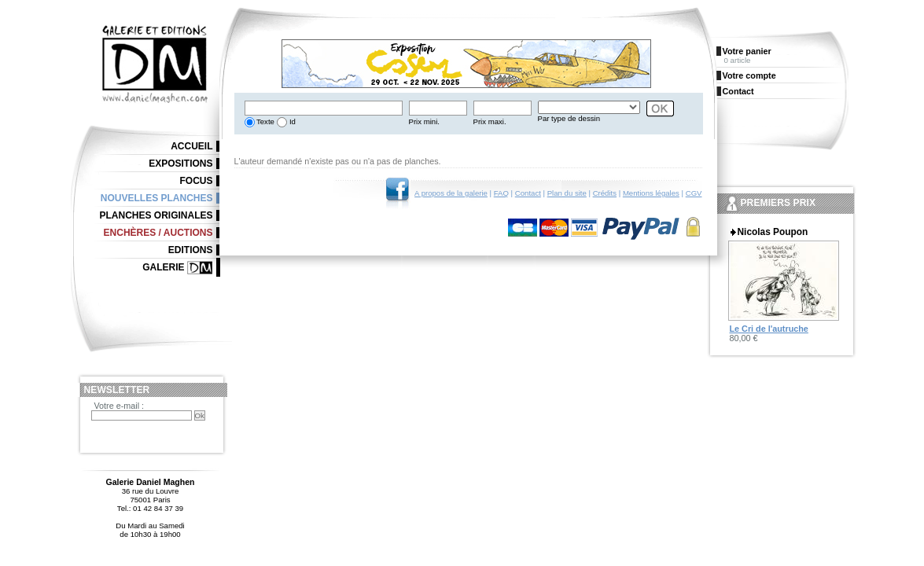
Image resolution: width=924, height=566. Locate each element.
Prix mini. (424, 121)
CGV (694, 193)
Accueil (191, 146)
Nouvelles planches (157, 198)
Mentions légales (651, 193)
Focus (197, 181)
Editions (191, 250)
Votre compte (749, 75)
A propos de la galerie (451, 193)
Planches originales (156, 215)
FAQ (501, 193)
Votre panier (747, 51)
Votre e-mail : (120, 406)
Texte (265, 121)
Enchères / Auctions (158, 233)
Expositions (180, 164)
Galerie (163, 267)
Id (291, 121)
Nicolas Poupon (773, 232)
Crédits (605, 193)
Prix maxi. (490, 121)
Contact (528, 193)
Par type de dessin (569, 118)
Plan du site (567, 193)
